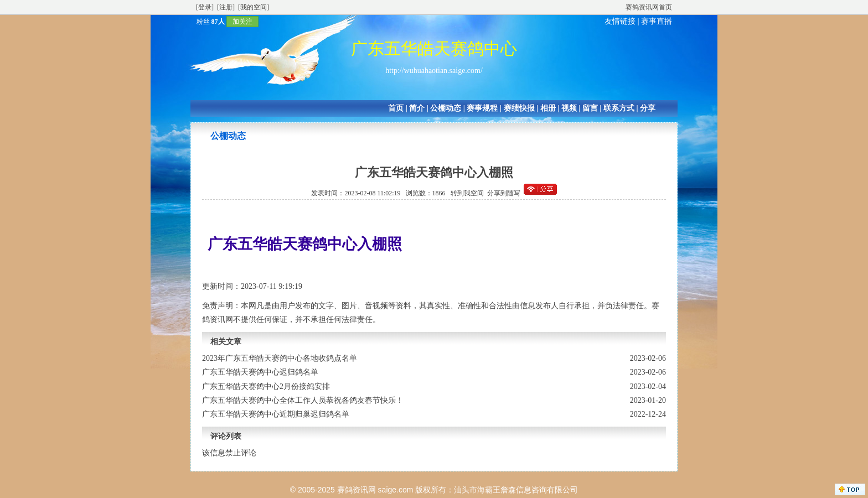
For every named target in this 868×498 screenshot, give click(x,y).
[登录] (205, 7)
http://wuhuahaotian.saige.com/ (434, 71)
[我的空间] (254, 7)
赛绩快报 (519, 108)
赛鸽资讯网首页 (649, 7)
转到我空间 (467, 193)
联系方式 (619, 108)
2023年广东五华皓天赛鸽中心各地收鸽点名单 (280, 358)
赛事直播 (657, 21)
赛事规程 (482, 108)
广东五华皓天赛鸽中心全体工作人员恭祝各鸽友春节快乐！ (303, 400)
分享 (648, 108)
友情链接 (620, 21)
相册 (548, 108)
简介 (417, 108)
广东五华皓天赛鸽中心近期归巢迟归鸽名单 (276, 414)
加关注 (242, 22)
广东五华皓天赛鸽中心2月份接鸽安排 (266, 387)
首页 (396, 108)
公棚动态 (446, 108)
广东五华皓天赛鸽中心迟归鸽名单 (260, 372)
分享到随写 (504, 193)
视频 (569, 108)
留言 (590, 108)
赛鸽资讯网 (356, 490)
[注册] (226, 7)
